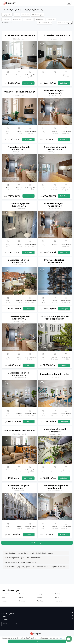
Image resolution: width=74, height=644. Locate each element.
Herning (22, 597)
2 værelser (17, 19)
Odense (22, 594)
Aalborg (58, 597)
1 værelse (6, 19)
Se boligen (28, 83)
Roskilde (40, 601)
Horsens (22, 601)
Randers (4, 601)
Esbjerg (40, 594)
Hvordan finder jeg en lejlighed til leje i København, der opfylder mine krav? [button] (36, 567)
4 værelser (40, 19)
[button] (6, 55)
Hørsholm (58, 601)
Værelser (25, 15)
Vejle (3, 597)
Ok (37, 641)
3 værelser (28, 19)
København (5, 594)
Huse (17, 15)
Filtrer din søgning (65, 23)
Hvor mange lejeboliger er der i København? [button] (23, 558)
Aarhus (39, 597)
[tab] (36, 553)
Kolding (57, 594)
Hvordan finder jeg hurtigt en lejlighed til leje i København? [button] (29, 553)
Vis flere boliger (37, 543)
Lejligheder (7, 15)
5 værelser (51, 19)
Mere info (62, 638)
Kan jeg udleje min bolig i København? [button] (21, 562)
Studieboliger (37, 15)
